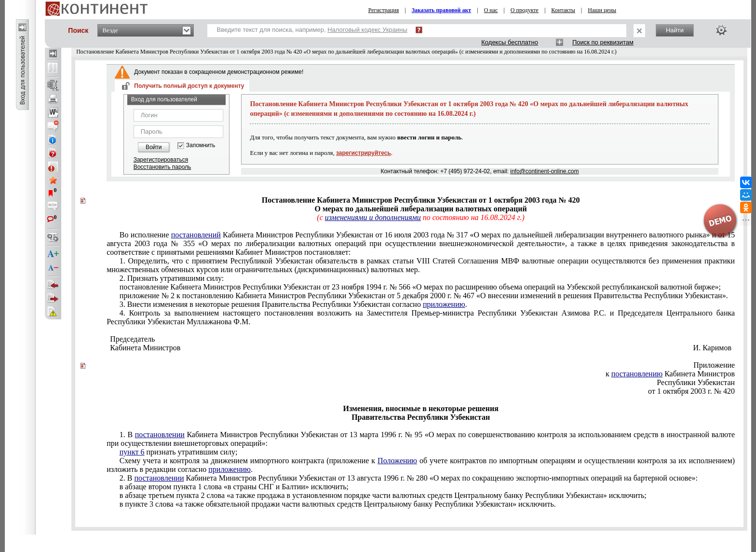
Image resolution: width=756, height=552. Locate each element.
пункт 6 (132, 452)
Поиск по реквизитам (603, 42)
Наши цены (602, 10)
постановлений (196, 235)
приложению (444, 304)
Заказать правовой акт (442, 10)
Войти (154, 147)
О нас (491, 10)
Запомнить (201, 145)
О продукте (525, 10)
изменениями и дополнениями (373, 217)
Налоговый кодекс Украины (367, 30)
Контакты (563, 10)
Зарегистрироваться (161, 160)
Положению (397, 461)
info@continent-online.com (544, 171)
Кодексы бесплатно (510, 42)
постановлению (637, 374)
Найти (675, 30)
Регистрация (384, 10)
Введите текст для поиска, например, (312, 30)
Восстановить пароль (162, 167)
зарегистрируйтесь (364, 153)
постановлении (160, 435)
